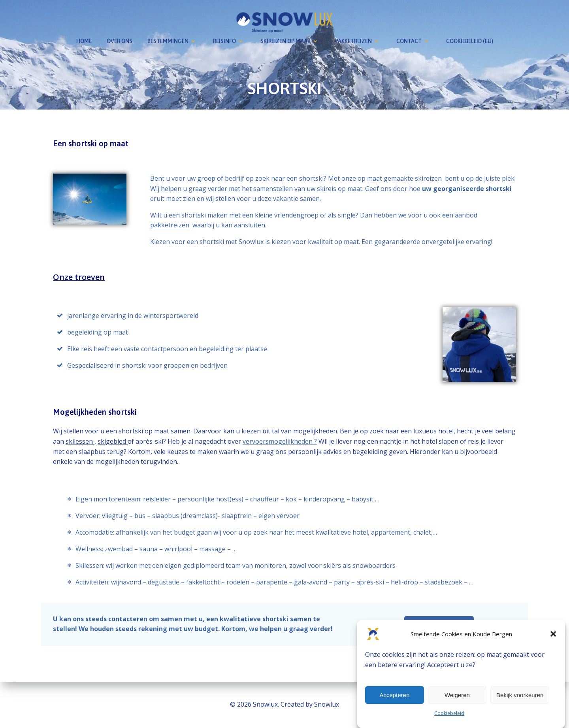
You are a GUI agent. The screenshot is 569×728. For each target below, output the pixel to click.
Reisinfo (229, 41)
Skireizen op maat (290, 41)
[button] (553, 634)
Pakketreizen (358, 41)
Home (84, 41)
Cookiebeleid (449, 713)
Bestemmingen (173, 41)
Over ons (120, 41)
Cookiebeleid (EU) (470, 41)
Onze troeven (79, 277)
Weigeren (457, 695)
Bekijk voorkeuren (520, 695)
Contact (414, 41)
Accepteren (394, 695)
